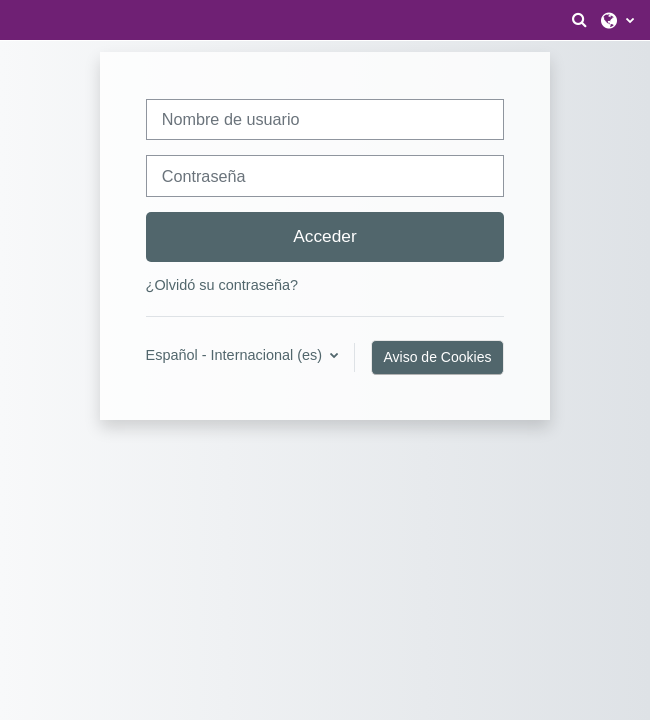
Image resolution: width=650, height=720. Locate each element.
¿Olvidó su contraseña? (222, 285)
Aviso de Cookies (438, 357)
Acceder (325, 236)
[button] (579, 20)
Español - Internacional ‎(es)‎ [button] (236, 355)
